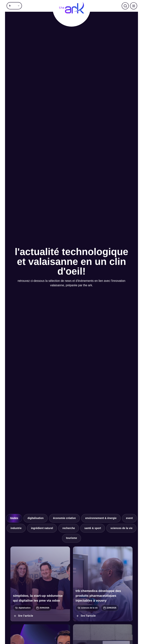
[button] (14, 6)
